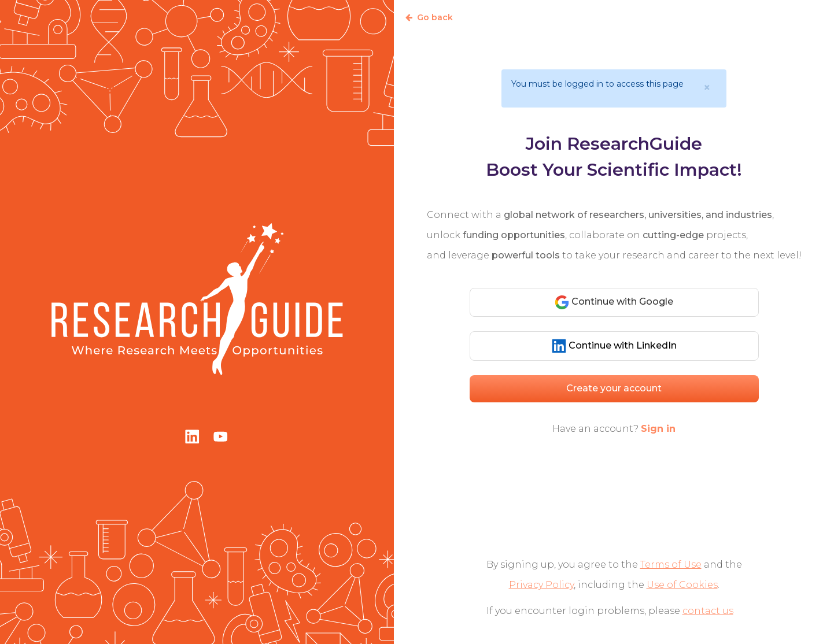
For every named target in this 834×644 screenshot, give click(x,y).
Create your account (614, 388)
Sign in (658, 429)
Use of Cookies (682, 585)
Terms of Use (671, 565)
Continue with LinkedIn (614, 346)
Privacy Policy (541, 585)
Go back (429, 17)
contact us (708, 611)
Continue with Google (614, 302)
